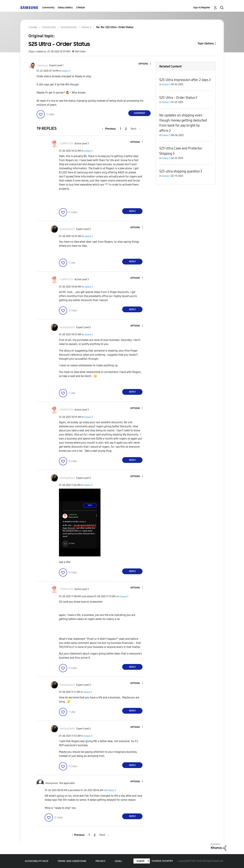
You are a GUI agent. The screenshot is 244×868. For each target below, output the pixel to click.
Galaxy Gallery (65, 8)
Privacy (100, 861)
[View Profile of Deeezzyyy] (43, 65)
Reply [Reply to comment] (132, 211)
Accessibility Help (37, 861)
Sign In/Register (202, 8)
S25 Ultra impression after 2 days (184, 80)
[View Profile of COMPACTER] (66, 144)
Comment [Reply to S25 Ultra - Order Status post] (140, 113)
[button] (145, 64)
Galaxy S (66, 71)
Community (48, 8)
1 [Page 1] (120, 129)
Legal (118, 861)
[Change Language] (142, 861)
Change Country (162, 861)
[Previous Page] (110, 129)
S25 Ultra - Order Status (177, 98)
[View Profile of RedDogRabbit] (67, 229)
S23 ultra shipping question (180, 171)
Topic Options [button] (206, 43)
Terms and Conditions (72, 861)
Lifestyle (80, 8)
